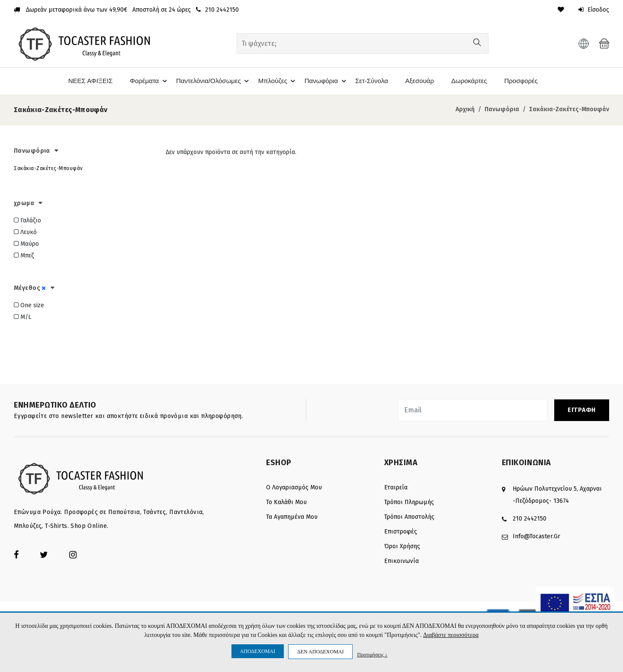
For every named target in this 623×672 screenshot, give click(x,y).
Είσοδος (593, 10)
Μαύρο (26, 244)
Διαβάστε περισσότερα (451, 635)
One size (29, 305)
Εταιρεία (396, 487)
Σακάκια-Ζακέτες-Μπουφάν (569, 109)
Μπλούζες (276, 81)
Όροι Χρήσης (402, 546)
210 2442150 (530, 518)
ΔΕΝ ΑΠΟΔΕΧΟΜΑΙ (320, 652)
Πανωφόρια (325, 81)
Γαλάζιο (27, 220)
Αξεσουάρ (420, 80)
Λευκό (25, 232)
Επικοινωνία (401, 561)
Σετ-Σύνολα (371, 80)
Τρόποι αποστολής (409, 516)
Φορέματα (145, 81)
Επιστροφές (401, 531)
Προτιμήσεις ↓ (372, 654)
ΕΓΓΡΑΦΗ (582, 410)
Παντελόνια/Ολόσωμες (211, 81)
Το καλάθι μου (286, 502)
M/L (22, 317)
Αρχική (465, 109)
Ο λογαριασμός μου (294, 487)
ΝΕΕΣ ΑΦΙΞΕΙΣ (86, 80)
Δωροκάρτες (470, 80)
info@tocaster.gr (536, 536)
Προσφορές (523, 80)
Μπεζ (24, 256)
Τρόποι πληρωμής (409, 502)
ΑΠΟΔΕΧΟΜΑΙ (258, 651)
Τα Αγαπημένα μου (292, 516)
